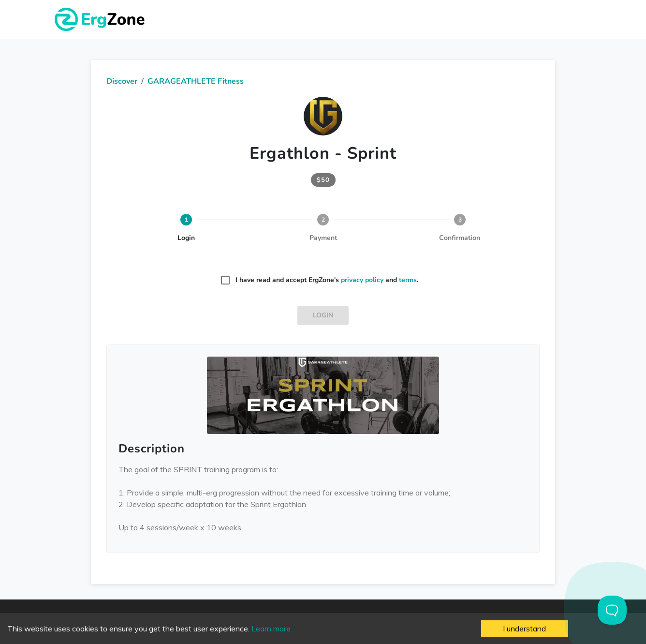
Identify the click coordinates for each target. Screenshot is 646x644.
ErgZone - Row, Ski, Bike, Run (101, 19)
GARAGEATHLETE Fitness (196, 81)
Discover (122, 81)
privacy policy (362, 280)
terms (408, 280)
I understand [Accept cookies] (524, 629)
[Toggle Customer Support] (612, 610)
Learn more (271, 629)
